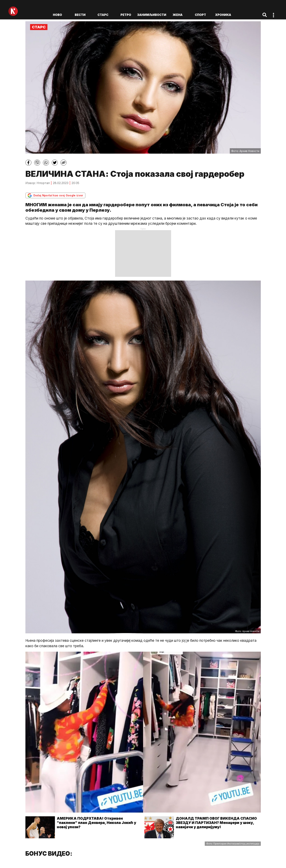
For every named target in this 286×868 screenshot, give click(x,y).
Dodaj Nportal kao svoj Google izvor (55, 195)
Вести (80, 15)
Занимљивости (152, 15)
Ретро (126, 15)
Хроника (223, 15)
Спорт (200, 15)
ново (57, 15)
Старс (103, 15)
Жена (178, 15)
